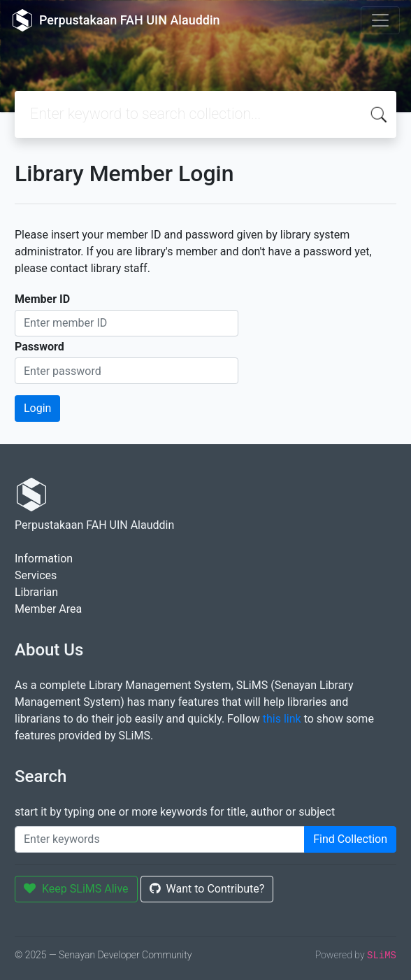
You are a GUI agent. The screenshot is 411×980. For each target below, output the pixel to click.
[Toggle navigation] (380, 20)
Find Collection (350, 839)
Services (36, 575)
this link (282, 719)
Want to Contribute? (207, 889)
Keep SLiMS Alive (76, 889)
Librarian (36, 592)
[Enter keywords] (160, 839)
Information (44, 559)
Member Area (48, 609)
